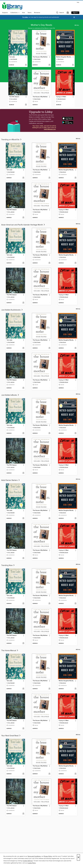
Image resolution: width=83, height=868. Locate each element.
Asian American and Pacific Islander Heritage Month (23, 225)
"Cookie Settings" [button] (28, 861)
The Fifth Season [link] (14, 97)
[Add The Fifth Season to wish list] (26, 105)
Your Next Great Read (11, 736)
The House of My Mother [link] (40, 57)
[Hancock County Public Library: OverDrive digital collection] (12, 6)
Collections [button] (15, 13)
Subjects (5, 13)
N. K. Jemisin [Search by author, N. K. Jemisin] (14, 99)
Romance (37, 13)
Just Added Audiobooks (12, 310)
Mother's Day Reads (41, 25)
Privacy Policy (48, 856)
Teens (30, 13)
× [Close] (78, 857)
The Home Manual (10, 651)
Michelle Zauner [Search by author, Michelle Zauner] (62, 99)
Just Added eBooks (10, 395)
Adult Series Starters (11, 480)
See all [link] (77, 25)
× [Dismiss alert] (74, 17)
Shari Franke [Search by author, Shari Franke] (37, 59)
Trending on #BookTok (12, 140)
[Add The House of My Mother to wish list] (49, 65)
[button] (60, 13)
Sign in (75, 13)
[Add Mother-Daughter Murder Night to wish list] (73, 65)
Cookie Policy (32, 863)
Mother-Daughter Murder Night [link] (64, 57)
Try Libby (25, 17)
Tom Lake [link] (12, 57)
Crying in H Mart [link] (61, 97)
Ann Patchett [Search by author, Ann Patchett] (14, 59)
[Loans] (68, 13)
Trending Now (8, 565)
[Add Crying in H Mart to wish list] (73, 105)
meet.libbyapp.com (50, 129)
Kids (24, 13)
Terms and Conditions (34, 856)
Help (78, 2)
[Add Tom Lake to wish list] (26, 65)
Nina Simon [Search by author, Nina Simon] (61, 59)
